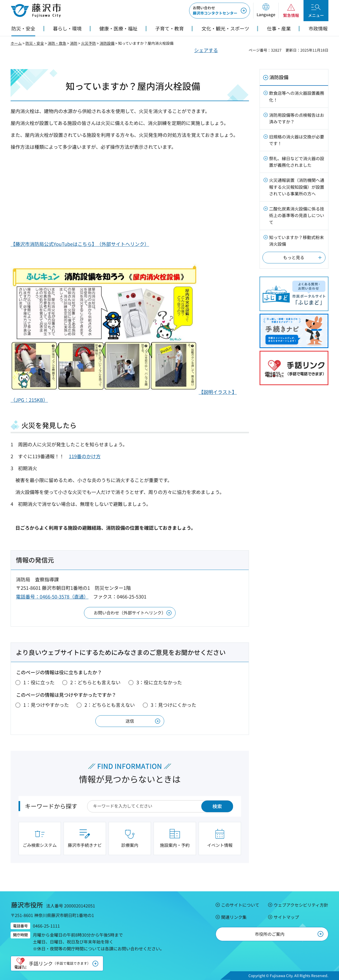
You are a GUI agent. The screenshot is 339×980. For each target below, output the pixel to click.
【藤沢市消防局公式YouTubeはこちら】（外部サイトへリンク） (80, 244)
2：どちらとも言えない (95, 682)
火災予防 (88, 43)
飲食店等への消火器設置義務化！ (297, 96)
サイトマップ (286, 917)
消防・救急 (57, 43)
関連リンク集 (234, 917)
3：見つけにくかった (173, 705)
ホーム (16, 43)
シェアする (206, 50)
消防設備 (107, 43)
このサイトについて (240, 905)
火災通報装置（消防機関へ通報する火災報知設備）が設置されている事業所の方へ (297, 187)
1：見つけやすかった (46, 705)
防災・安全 (35, 43)
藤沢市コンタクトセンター (215, 10)
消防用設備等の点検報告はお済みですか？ (297, 118)
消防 (74, 43)
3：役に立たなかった (159, 682)
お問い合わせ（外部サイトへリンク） (130, 613)
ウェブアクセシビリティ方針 (301, 905)
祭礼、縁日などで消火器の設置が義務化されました (297, 162)
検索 (217, 806)
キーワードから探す (51, 806)
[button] (266, 11)
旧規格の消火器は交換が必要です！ (297, 140)
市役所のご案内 (270, 934)
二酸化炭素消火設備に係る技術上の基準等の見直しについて (297, 215)
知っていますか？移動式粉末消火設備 (296, 241)
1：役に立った (39, 682)
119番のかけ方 (85, 456)
